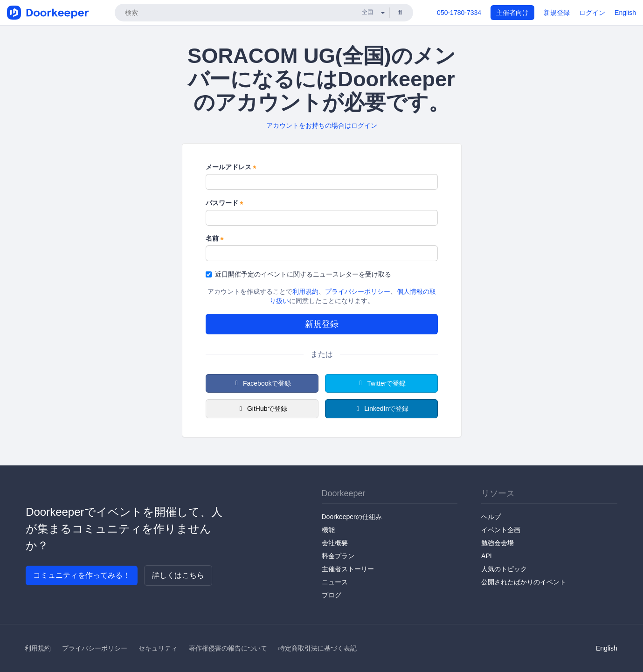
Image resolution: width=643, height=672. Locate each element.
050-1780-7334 (459, 13)
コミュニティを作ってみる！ (82, 575)
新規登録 (557, 13)
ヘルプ (491, 517)
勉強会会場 (498, 543)
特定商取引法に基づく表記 (318, 648)
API (487, 556)
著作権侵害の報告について (228, 648)
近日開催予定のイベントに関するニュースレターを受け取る (298, 274)
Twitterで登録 (381, 383)
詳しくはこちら (178, 575)
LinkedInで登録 (381, 409)
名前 (215, 239)
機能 (328, 530)
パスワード (225, 203)
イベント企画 (501, 530)
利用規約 (305, 291)
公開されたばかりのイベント (524, 582)
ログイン (592, 13)
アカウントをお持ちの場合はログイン (322, 125)
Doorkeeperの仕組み (352, 517)
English (625, 13)
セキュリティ (158, 648)
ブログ (332, 595)
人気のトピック (504, 569)
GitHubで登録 (262, 409)
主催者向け (512, 13)
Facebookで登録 (262, 383)
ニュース (335, 582)
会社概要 (335, 543)
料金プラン (338, 556)
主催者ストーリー (348, 569)
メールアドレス (231, 167)
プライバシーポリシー (358, 291)
